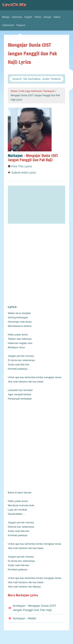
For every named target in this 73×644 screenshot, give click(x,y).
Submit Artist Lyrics (22, 172)
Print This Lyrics (20, 166)
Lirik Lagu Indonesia (30, 91)
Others (38, 17)
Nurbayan (49, 91)
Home (14, 91)
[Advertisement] (36, 264)
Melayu (6, 17)
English (28, 17)
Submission (8, 25)
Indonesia (17, 17)
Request (21, 25)
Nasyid (47, 17)
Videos (57, 17)
